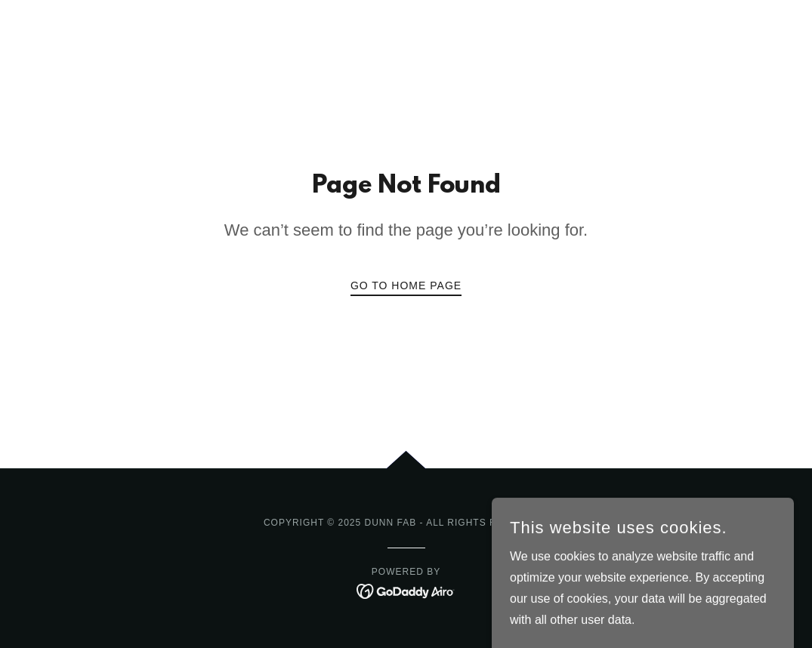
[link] (406, 590)
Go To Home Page (406, 285)
